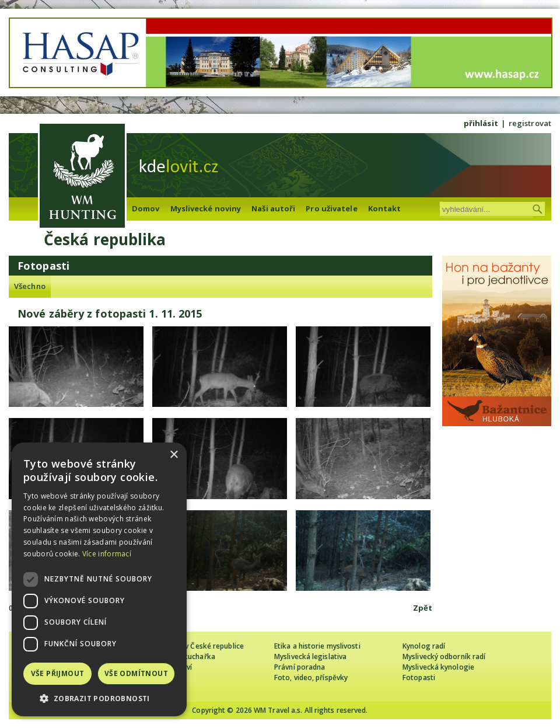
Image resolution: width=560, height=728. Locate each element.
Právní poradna (300, 667)
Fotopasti (419, 678)
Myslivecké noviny (206, 208)
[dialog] (99, 579)
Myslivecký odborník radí (444, 656)
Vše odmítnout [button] (136, 673)
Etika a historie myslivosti (317, 646)
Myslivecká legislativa (310, 656)
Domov (146, 208)
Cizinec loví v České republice (195, 646)
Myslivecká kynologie (438, 667)
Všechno (30, 286)
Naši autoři (273, 208)
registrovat (530, 123)
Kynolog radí (424, 646)
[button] (99, 699)
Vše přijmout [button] (58, 673)
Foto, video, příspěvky (311, 678)
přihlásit (481, 123)
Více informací (107, 554)
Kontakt (385, 208)
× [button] (174, 455)
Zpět (423, 608)
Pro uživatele (331, 208)
